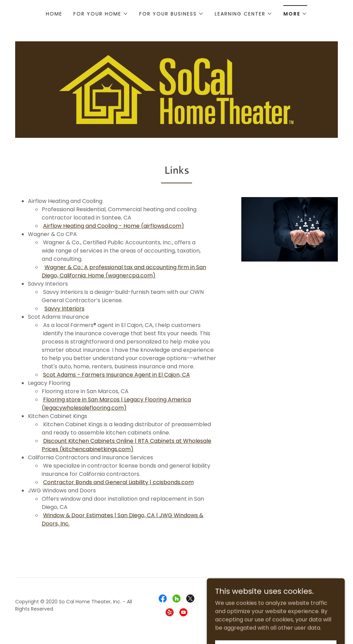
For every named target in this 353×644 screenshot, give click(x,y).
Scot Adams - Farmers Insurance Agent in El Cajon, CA (117, 375)
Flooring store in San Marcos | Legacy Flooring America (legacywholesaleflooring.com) (116, 404)
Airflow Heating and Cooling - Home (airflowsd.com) (114, 226)
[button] (101, 14)
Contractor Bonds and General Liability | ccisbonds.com (118, 482)
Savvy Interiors (64, 309)
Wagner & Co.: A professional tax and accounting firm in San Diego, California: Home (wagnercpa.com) (124, 271)
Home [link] (54, 14)
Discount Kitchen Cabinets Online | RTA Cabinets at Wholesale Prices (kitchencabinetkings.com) (127, 445)
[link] (176, 89)
